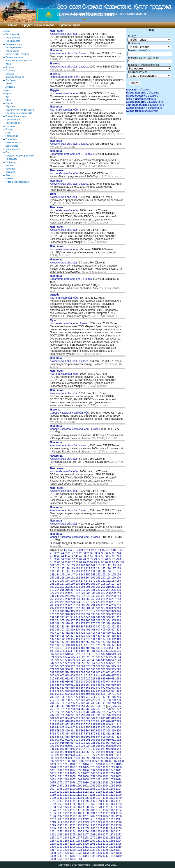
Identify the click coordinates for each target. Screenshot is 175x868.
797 (103, 715)
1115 (99, 792)
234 (88, 593)
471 (83, 645)
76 (106, 559)
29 (81, 553)
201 (62, 587)
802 (57, 718)
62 (55, 559)
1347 (105, 856)
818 (67, 721)
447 (103, 639)
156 (119, 575)
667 (83, 688)
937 (103, 746)
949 (93, 749)
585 (93, 669)
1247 (99, 828)
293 (103, 605)
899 (52, 740)
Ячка (8, 175)
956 (57, 752)
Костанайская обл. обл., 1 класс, (70, 322)
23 (59, 553)
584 (88, 669)
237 (103, 593)
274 (78, 602)
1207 (53, 819)
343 (73, 617)
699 (103, 694)
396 (57, 630)
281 (114, 602)
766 (88, 709)
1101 (79, 789)
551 (62, 663)
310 (119, 608)
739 (93, 703)
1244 (79, 828)
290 (88, 605)
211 (114, 587)
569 (83, 666)
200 (57, 587)
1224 (92, 822)
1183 (112, 810)
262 (88, 599)
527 (83, 657)
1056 (73, 776)
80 (121, 559)
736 (78, 703)
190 (78, 584)
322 (108, 611)
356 (67, 620)
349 (103, 617)
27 (73, 553)
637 (73, 682)
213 (52, 590)
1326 (112, 850)
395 (52, 630)
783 (103, 712)
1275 (66, 838)
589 (114, 669)
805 (73, 718)
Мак (7, 90)
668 (88, 688)
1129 (119, 795)
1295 (53, 844)
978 (98, 755)
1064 (53, 780)
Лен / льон (11, 80)
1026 (92, 767)
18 (114, 550)
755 (103, 706)
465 (52, 645)
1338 (119, 853)
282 (119, 602)
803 (62, 718)
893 (93, 737)
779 (83, 712)
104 (67, 565)
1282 (112, 838)
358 (78, 620)
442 (78, 639)
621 (62, 679)
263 (93, 599)
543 (93, 660)
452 (57, 642)
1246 (92, 828)
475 (103, 645)
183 (114, 581)
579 (62, 669)
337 (114, 614)
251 (103, 596)
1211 (79, 819)
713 (103, 697)
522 (57, 657)
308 (108, 608)
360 (88, 620)
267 (114, 599)
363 (103, 620)
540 (78, 660)
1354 (79, 859)
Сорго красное (13, 149)
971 (62, 755)
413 (73, 633)
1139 (112, 798)
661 (52, 688)
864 (88, 731)
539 (73, 660)
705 (62, 697)
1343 (79, 856)
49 (81, 556)
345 (83, 617)
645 (114, 682)
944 (67, 749)
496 (67, 651)
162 (78, 578)
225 (114, 590)
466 (57, 645)
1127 (105, 795)
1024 (79, 767)
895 (103, 737)
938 (108, 746)
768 (98, 709)
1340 (59, 856)
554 (78, 663)
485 (83, 648)
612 (88, 676)
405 (103, 630)
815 (52, 721)
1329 (59, 853)
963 (93, 752)
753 (93, 706)
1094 (105, 786)
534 (119, 657)
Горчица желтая (14, 44)
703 (52, 697)
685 (103, 691)
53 (95, 556)
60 (121, 556)
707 (73, 697)
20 (121, 550)
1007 (114, 761)
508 (57, 654)
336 (108, 614)
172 (57, 581)
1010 (59, 764)
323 (114, 611)
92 (92, 562)
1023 (73, 767)
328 (67, 614)
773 (52, 712)
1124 (86, 795)
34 (99, 553)
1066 (66, 780)
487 (93, 648)
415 (83, 633)
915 (62, 743)
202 (67, 587)
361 (93, 620)
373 (83, 624)
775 (62, 712)
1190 (86, 813)
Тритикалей (11, 159)
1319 (66, 850)
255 (52, 599)
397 (62, 630)
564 (57, 666)
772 (119, 709)
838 (98, 724)
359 (83, 620)
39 (117, 553)
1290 (92, 841)
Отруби (9, 103)
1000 (68, 761)
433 (103, 636)
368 (57, 624)
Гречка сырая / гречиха (17, 54)
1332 (79, 853)
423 (52, 636)
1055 (66, 776)
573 (103, 666)
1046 (79, 773)
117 (62, 568)
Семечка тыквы (13, 143)
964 (98, 752)
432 (98, 636)
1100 (73, 789)
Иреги (9, 64)
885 (52, 737)
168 (108, 578)
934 (88, 746)
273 (73, 602)
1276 (73, 838)
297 (52, 608)
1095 (112, 786)
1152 (53, 804)
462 (108, 642)
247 (83, 596)
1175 (59, 810)
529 (93, 657)
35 (103, 553)
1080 (86, 783)
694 (78, 694)
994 (108, 758)
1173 (119, 807)
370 (67, 624)
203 (73, 587)
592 (57, 672)
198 (119, 584)
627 (93, 679)
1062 (112, 776)
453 (62, 642)
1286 (66, 841)
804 (67, 718)
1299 (79, 844)
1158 (92, 804)
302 (78, 608)
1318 (59, 850)
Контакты (64, 865)
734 (67, 703)
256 (57, 599)
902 (67, 740)
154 (108, 575)
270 (57, 602)
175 (73, 581)
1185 (53, 813)
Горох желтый (12, 34)
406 (108, 630)
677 (62, 691)
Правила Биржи (70, 25)
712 (98, 697)
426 (67, 636)
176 (78, 581)
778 (78, 712)
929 (62, 746)
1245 (86, 828)
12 (92, 550)
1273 (53, 838)
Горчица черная (13, 48)
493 (52, 651)
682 (88, 691)
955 (52, 752)
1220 (66, 822)
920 (88, 743)
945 (73, 749)
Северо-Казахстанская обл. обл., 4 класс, (76, 428)
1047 (86, 773)
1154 (66, 804)
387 (83, 627)
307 (103, 608)
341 (62, 617)
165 (93, 578)
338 (119, 614)
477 (114, 645)
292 (98, 605)
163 (83, 578)
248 (88, 596)
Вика (8, 31)
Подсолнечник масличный (19, 113)
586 (98, 669)
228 (57, 593)
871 (52, 734)
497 (73, 651)
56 (106, 556)
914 (57, 743)
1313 (99, 847)
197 (114, 584)
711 (93, 697)
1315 (112, 847)
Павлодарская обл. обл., (65, 75)
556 (88, 663)
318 (88, 611)
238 (108, 593)
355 (62, 620)
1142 (59, 801)
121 (83, 568)
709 (83, 697)
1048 (92, 773)
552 (67, 663)
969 (52, 755)
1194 (112, 813)
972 (67, 755)
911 (114, 740)
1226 (105, 822)
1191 (92, 813)
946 (78, 749)
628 (98, 679)
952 (108, 749)
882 (108, 734)
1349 (119, 856)
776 (67, 712)
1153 (59, 804)
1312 (92, 847)
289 (83, 605)
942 (57, 749)
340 (57, 617)
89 (81, 562)
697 (93, 694)
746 (57, 706)
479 (52, 648)
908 (98, 740)
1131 (59, 798)
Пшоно (9, 129)
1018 (112, 764)
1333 (86, 853)
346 (88, 617)
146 (67, 575)
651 (73, 685)
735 (73, 703)
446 (98, 639)
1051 (112, 773)
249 (93, 596)
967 (114, 752)
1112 (79, 792)
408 (119, 630)
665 (73, 688)
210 (108, 587)
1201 (86, 816)
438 (57, 639)
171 (52, 581)
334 (98, 614)
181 (103, 581)
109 (93, 565)
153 (103, 575)
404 (98, 630)
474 (98, 645)
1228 (119, 822)
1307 (59, 847)
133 (73, 572)
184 (119, 581)
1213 (92, 819)
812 (108, 718)
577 (52, 669)
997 (52, 761)
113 (114, 565)
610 (78, 676)
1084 (112, 783)
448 (108, 639)
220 (88, 590)
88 (77, 562)
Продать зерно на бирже (38, 25)
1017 (105, 764)
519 (114, 654)
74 (99, 559)
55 (103, 556)
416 (88, 633)
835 (83, 724)
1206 (119, 816)
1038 (99, 770)
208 (98, 587)
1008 (121, 761)
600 (98, 672)
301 (73, 608)
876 (78, 734)
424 (57, 636)
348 (98, 617)
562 (119, 663)
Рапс (8, 133)
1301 (92, 844)
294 (108, 605)
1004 (95, 761)
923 (103, 743)
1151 (119, 801)
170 (119, 578)
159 (62, 578)
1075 (53, 783)
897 (114, 737)
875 (73, 734)
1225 (99, 822)
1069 (86, 780)
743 (114, 703)
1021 (59, 767)
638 (78, 682)
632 (119, 679)
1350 (53, 859)
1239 (119, 825)
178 (88, 581)
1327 (119, 850)
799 (114, 715)
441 (73, 639)
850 (88, 728)
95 (103, 562)
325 (52, 614)
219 (83, 590)
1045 (73, 773)
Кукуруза (10, 74)
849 (83, 728)
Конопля (10, 67)
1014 (86, 764)
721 (73, 700)
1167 (79, 807)
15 (103, 550)
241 (52, 596)
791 (73, 715)
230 (67, 593)
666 (78, 688)
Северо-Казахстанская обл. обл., (70, 411)
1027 (99, 767)
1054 (59, 776)
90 (84, 562)
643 (103, 682)
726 (98, 700)
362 (98, 620)
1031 (53, 770)
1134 (79, 798)
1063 (119, 776)
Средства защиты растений (19, 156)
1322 (86, 850)
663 (62, 688)
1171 (105, 807)
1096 (119, 786)
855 (114, 728)
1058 (86, 776)
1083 (105, 783)
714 (108, 697)
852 (98, 728)
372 (78, 624)
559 (103, 663)
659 (114, 685)
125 (103, 568)
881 (103, 734)
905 (83, 740)
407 (114, 630)
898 (119, 737)
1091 (86, 786)
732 (57, 703)
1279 (92, 838)
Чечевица (10, 169)
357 (73, 620)
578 (57, 669)
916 (67, 743)
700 (108, 694)
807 (83, 718)
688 (119, 691)
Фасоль (9, 165)
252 (108, 596)
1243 (73, 828)
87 (73, 562)
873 (62, 734)
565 (62, 666)
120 (78, 568)
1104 (99, 789)
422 (119, 633)
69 (81, 559)
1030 (119, 767)
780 (88, 712)
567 (73, 666)
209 (103, 587)
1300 (86, 844)
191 (83, 584)
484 (78, 648)
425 (62, 636)
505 (114, 651)
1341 (66, 856)
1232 (73, 825)
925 (114, 743)
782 (98, 712)
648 (57, 685)
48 (77, 556)
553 (73, 663)
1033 (66, 770)
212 (119, 587)
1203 (99, 816)
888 (67, 737)
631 (114, 679)
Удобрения (11, 162)
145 (62, 575)
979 (103, 755)
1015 (92, 764)
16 (107, 550)
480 (57, 648)
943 (62, 749)
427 (73, 636)
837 (93, 724)
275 (83, 602)
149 (83, 575)
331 (83, 614)
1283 (119, 838)
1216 (112, 819)
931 (73, 746)
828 (119, 721)
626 (88, 679)
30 (84, 553)
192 (88, 584)
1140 (119, 798)
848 (78, 728)
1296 (59, 844)
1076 (59, 783)
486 (88, 648)
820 (78, 721)
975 (83, 755)
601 (103, 672)
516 (98, 654)
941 (52, 749)
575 (114, 666)
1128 (112, 795)
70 (84, 559)
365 (114, 620)
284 (57, 605)
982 (119, 755)
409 (52, 633)
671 (103, 688)
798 (108, 715)
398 (67, 630)
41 (51, 556)
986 (67, 758)
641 (93, 682)
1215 (105, 819)
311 (52, 611)
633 (52, 682)
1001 (75, 761)
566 (67, 666)
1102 (86, 789)
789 (62, 715)
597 (83, 672)
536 (57, 660)
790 (67, 715)
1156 (79, 804)
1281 (105, 838)
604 (119, 672)
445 (93, 639)
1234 (86, 825)
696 (88, 694)
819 (73, 721)
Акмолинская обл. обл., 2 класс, (70, 65)
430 (88, 636)
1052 (119, 773)
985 (62, 758)
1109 (59, 792)
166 (98, 578)
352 (119, 617)
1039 (105, 770)
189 (73, 584)
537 (62, 660)
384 (67, 627)
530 (98, 657)
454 (67, 642)
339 (52, 617)
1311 (86, 847)
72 (92, 559)
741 (103, 703)
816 (57, 721)
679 (73, 691)
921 (93, 743)
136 (88, 572)
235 (93, 593)
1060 (99, 776)
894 (98, 737)
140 (108, 572)
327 (62, 614)
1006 (108, 761)
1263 (59, 835)
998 (57, 761)
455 (73, 642)
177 (83, 581)
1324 (99, 850)
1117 (112, 792)
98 (114, 562)
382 (57, 627)
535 (52, 660)
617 (114, 676)
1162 (119, 804)
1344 (86, 856)
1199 (73, 816)
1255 (79, 832)
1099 (66, 789)
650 (67, 685)
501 (93, 651)
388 (88, 627)
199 (52, 587)
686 (108, 691)
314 (67, 611)
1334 (92, 853)
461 (103, 642)
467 (62, 645)
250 (98, 596)
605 (52, 676)
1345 (92, 856)
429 (83, 636)
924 (108, 743)
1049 (99, 773)
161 (73, 578)
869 (114, 731)
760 (57, 709)
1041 (119, 770)
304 (88, 608)
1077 (66, 783)
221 (93, 590)
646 (119, 682)
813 (114, 718)
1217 (119, 819)
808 (88, 718)
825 (103, 721)
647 (52, 685)
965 (103, 752)
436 (119, 636)
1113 (86, 792)
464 (119, 642)
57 (110, 556)
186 (57, 584)
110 (98, 565)
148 (78, 575)
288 (78, 605)
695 (83, 694)
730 (119, 700)
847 (73, 728)
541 (83, 660)
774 (57, 712)
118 (67, 568)
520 (119, 654)
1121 (66, 795)
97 (110, 562)
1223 (86, 822)
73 (95, 559)
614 (98, 676)
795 (93, 715)
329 (73, 614)
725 (93, 700)
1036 (86, 770)
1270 (105, 835)
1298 (73, 844)
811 (103, 718)
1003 (88, 761)
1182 (105, 810)
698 (98, 694)
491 (114, 648)
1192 (99, 813)
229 (62, 593)
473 (93, 645)
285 (62, 605)
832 (67, 724)
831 (62, 724)
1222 (79, 822)
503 (103, 651)
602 (108, 672)
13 (96, 550)
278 (98, 602)
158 (57, 578)
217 (73, 590)
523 (62, 657)
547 (114, 660)
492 (119, 648)
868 (108, 731)
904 (78, 740)
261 (83, 599)
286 (67, 605)
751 (83, 706)
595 (73, 672)
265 (103, 599)
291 (93, 605)
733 (62, 703)
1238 (112, 825)
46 (70, 556)
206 (88, 587)
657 (103, 685)
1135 (86, 798)
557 (93, 663)
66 (70, 559)
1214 (99, 819)
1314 (105, 847)
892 (88, 737)
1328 (53, 853)
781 (93, 712)
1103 (92, 789)
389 (93, 627)
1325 (105, 850)
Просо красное (13, 123)
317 (83, 611)
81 (51, 562)
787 (52, 715)
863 (83, 731)
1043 (59, 773)
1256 (86, 832)
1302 (99, 844)
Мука (8, 93)
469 (73, 645)
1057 (79, 776)
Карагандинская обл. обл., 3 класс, (72, 152)
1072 (105, 780)
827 (114, 721)
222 (98, 590)
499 (83, 651)
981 (114, 755)
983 (52, 758)
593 (62, 672)
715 (114, 697)
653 (83, 685)
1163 (53, 807)
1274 (59, 838)
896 (108, 737)
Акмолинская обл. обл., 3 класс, (70, 52)
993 (103, 758)
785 (114, 712)
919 (83, 743)
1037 (92, 770)
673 (114, 688)
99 (117, 562)
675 (52, 691)
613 (93, 676)
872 (57, 734)
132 (67, 572)
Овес (8, 100)
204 (78, 587)
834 (78, 724)
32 (92, 553)
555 (83, 663)
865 (93, 731)
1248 (105, 828)
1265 (73, 835)
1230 (59, 825)
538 (67, 660)
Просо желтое (13, 120)
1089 (73, 786)
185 (52, 584)
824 (98, 721)
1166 (73, 807)
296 (119, 605)
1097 (53, 789)
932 (78, 746)
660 (119, 685)
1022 (66, 767)
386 (78, 627)
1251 (53, 832)
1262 (53, 835)
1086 (53, 786)
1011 (66, 764)
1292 (105, 841)
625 (83, 679)
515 (93, 654)
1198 (66, 816)
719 (62, 700)
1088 (66, 786)
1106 (112, 789)
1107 (119, 789)
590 (119, 669)
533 (114, 657)
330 (78, 614)
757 (115, 706)
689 (52, 694)
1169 (92, 807)
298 (57, 608)
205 (83, 587)
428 (78, 636)
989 (83, 758)
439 (62, 639)
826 (108, 721)
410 (57, 633)
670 (98, 688)
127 (114, 568)
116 (57, 568)
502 (98, 651)
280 (108, 602)
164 (88, 578)
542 (88, 660)
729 (114, 700)
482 (67, 648)
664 (67, 688)
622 (67, 679)
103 (62, 565)
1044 (66, 773)
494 (57, 651)
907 (93, 740)
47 (73, 556)
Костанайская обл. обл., (65, 92)
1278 (86, 838)
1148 (99, 801)
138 (98, 572)
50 (84, 556)
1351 (59, 859)
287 (73, 605)
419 (103, 633)
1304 (112, 844)
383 (62, 627)
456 (78, 642)
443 (83, 639)
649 (62, 685)
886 (57, 737)
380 (119, 624)
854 (108, 728)
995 (114, 758)
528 (88, 657)
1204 (105, 816)
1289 (86, 841)
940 (119, 746)
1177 (73, 810)
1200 (79, 816)
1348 (112, 856)
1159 (99, 804)
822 (88, 721)
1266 (79, 835)
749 (73, 706)
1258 (99, 832)
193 (93, 584)
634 (57, 682)
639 (83, 682)
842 (119, 724)
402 (88, 630)
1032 (59, 770)
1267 (86, 835)
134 (78, 572)
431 (93, 636)
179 (93, 581)
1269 (99, 835)
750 (78, 706)
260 (78, 599)
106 (78, 565)
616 (108, 676)
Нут (7, 97)
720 (67, 700)
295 (114, 605)
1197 (59, 816)
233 (83, 593)
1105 (105, 789)
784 (108, 712)
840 (108, 724)
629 (103, 679)
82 (55, 562)
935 (93, 746)
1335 (99, 853)
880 (98, 734)
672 (108, 688)
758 (120, 706)
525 (73, 657)
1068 (79, 780)
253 (114, 596)
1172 (112, 807)
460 (98, 642)
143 (52, 575)
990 (88, 758)
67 (73, 559)
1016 (99, 764)
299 (62, 608)
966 (108, 752)
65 (66, 559)
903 (73, 740)
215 (62, 590)
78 (114, 559)
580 (67, 669)
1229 (53, 825)
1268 (92, 835)
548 (119, 660)
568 (78, 666)
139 (103, 572)
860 (67, 731)
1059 (92, 776)
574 (108, 666)
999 (62, 761)
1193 (105, 813)
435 (114, 636)
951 (103, 749)
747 (62, 706)
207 (93, 587)
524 (67, 657)
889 (73, 737)
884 (119, 734)
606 (57, 676)
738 (88, 703)
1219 (59, 822)
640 (88, 682)
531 (103, 657)
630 (108, 679)
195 (103, 584)
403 (93, 630)
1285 (59, 841)
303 (83, 608)
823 (93, 721)
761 (62, 709)
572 (98, 666)
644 (108, 682)
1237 (105, 825)
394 (119, 627)
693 (73, 694)
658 (108, 685)
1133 (73, 798)
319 (93, 611)
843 (52, 728)
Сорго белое (12, 146)
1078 (73, 783)
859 (62, 731)
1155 (73, 804)
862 (78, 731)
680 (78, 691)
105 (73, 565)
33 (95, 553)
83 (59, 562)
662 (57, 688)
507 (52, 654)
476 (108, 645)
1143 (66, 801)
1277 (79, 838)
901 (62, 740)
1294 (119, 841)
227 (52, 593)
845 (62, 728)
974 (78, 755)
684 (98, 691)
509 (62, 654)
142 (119, 572)
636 (67, 682)
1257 (92, 832)
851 (93, 728)
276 (88, 602)
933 (83, 746)
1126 (99, 795)
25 (66, 553)
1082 (99, 783)
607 (62, 676)
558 (98, 663)
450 (119, 639)
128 (119, 568)
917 (73, 743)
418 (98, 633)
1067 (73, 780)
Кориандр (10, 70)
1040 (112, 770)
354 (57, 620)
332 (88, 614)
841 (114, 724)
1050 (105, 773)
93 (95, 562)
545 (103, 660)
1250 (119, 828)
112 (108, 565)
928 (57, 746)
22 (55, 553)
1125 (92, 795)
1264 (66, 835)
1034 (73, 770)
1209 (66, 819)
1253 (66, 832)
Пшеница (10, 126)
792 (78, 715)
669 (93, 688)
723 (83, 700)
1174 (53, 810)
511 (73, 654)
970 (57, 755)
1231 (66, 825)
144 (57, 575)
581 (73, 669)
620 (57, 679)
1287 (73, 841)
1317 (53, 850)
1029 (112, 767)
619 (52, 679)
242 (57, 596)
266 (108, 599)
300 (67, 608)
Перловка (10, 107)
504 (108, 651)
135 (83, 572)
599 (93, 672)
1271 (112, 835)
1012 (73, 764)
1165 (66, 807)
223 (103, 590)
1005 (101, 761)
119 (73, 568)
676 (57, 691)
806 (78, 718)
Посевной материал (16, 116)
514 (88, 654)
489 (103, 648)
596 (78, 672)
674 (119, 688)
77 (110, 559)
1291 (99, 841)
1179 (86, 810)
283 (52, 605)
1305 (119, 844)
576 (119, 666)
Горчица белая (13, 41)
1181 (99, 810)
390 (98, 627)
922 (98, 743)
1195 (119, 813)
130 (57, 572)
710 (88, 697)
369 (62, 624)
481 (62, 648)
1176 (66, 810)
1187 (66, 813)
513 (83, 654)
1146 (86, 801)
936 (98, 746)
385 (73, 627)
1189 (79, 813)
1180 (92, 810)
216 (67, 590)
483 (73, 648)
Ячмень (9, 179)
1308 (66, 847)
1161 (112, 804)
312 (57, 611)
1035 (79, 770)
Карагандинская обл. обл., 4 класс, (72, 277)
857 (52, 731)
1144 (73, 801)
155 (114, 575)
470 (78, 645)
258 (67, 599)
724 (88, 700)
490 (108, 648)
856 (119, 728)
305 (93, 608)
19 (118, 550)
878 (88, 734)
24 (62, 553)
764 (78, 709)
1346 (99, 856)
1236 (99, 825)
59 (117, 556)
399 (73, 630)
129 (52, 572)
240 (119, 593)
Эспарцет (10, 172)
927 (52, 746)
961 (83, 752)
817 (62, 721)
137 (93, 572)
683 (93, 691)
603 (114, 672)
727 (103, 700)
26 (70, 553)
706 (67, 697)
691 (62, 694)
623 (73, 679)
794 (88, 715)
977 (93, 755)
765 (83, 709)
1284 (53, 841)
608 (67, 676)
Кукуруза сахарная (15, 77)
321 (103, 611)
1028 (105, 767)
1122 (73, 795)
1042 (53, 773)
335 (103, 614)
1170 (99, 807)
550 (57, 663)
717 (52, 700)
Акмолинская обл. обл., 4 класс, (70, 444)
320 (98, 611)
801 (52, 718)
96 (106, 562)
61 (51, 559)
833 (73, 724)
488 (98, 648)
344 (78, 617)
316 (78, 611)
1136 (92, 798)
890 (78, 737)
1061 (105, 776)
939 (114, 746)
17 (110, 550)
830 (57, 724)
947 (83, 749)
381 (52, 627)
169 (114, 578)
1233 (79, 825)
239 (114, 593)
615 (103, 676)
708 (78, 697)
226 (119, 590)
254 (119, 596)
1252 (59, 832)
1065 (59, 780)
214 (57, 590)
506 (119, 651)
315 (73, 611)
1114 (92, 792)
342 (67, 617)
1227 (112, 822)
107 (83, 565)
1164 (59, 807)
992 (98, 758)
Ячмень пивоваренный (17, 182)
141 (114, 572)
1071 (99, 780)
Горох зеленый (13, 38)
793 (83, 715)
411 (62, 633)
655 (93, 685)
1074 (119, 780)
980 (108, 755)
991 (93, 758)
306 (98, 608)
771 (114, 709)
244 (67, 596)
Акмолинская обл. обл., (65, 32)
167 (103, 578)
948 (88, 749)
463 (114, 642)
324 (119, 611)
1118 (119, 792)
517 (103, 654)
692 (67, 694)
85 (66, 562)
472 (88, 645)
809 (93, 718)
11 (89, 550)
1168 (86, 807)
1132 (66, 798)
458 (88, 642)
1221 (73, 822)
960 (78, 752)
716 (119, 697)
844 (57, 728)
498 (78, 651)
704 (57, 697)
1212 (86, 819)
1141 (53, 801)
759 (52, 709)
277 (93, 602)
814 (119, 718)
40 (121, 553)
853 (103, 728)
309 (114, 608)
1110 (66, 792)
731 (52, 703)
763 (73, 709)
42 (55, 556)
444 (88, 639)
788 (57, 715)
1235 (92, 825)
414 (78, 633)
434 (108, 636)
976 (88, 755)
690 (57, 694)
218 (78, 590)
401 (83, 630)
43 (59, 556)
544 (98, 660)
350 (108, 617)
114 (119, 565)
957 (62, 752)
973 (73, 755)
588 (108, 669)
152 (98, 575)
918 (78, 743)
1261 (119, 832)
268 (119, 599)
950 (98, 749)
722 (78, 700)
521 (52, 657)
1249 (112, 828)
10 (85, 550)
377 (103, 624)
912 (119, 740)
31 (88, 553)
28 (77, 553)
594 (67, 672)
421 (114, 633)
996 (119, 758)
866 (98, 731)
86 (70, 562)
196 (108, 584)
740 (98, 703)
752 (88, 706)
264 (98, 599)
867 (103, 731)
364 (108, 620)
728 (108, 700)
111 (103, 565)
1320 (73, 850)
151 (93, 575)
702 (119, 694)
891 (83, 737)
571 (93, 666)
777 (73, 712)
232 (78, 593)
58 (114, 556)
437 (52, 639)
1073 (112, 780)
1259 (105, 832)
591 (52, 672)
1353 (73, 859)
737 (83, 703)
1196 (53, 816)
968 (119, 752)
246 (78, 596)
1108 (53, 792)
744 (119, 703)
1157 (86, 804)
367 (52, 624)
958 (67, 752)
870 (119, 731)
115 (52, 568)
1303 (105, 844)
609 (73, 676)
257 (62, 599)
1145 (79, 801)
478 (119, 645)
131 (62, 572)
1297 (66, 844)
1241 (59, 828)
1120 (59, 795)
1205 (112, 816)
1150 (112, 801)
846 (67, 728)
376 (98, 624)
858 (57, 731)
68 (77, 559)
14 (100, 550)
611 (83, 676)
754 (98, 706)
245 (73, 596)
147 (73, 575)
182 (108, 581)
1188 (73, 813)
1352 (66, 859)
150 (88, 575)
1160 (105, 804)
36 (106, 553)
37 (110, 553)
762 (67, 709)
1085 (119, 783)
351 (114, 617)
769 (103, 709)
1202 (92, 816)
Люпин (9, 84)
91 (88, 562)
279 (103, 602)
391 (103, 627)
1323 (92, 850)
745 (52, 706)
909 (103, 740)
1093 (99, 786)
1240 (53, 828)
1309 (73, 847)
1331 (73, 853)
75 (103, 559)
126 (108, 568)
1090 (79, 786)
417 (93, 633)
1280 (99, 838)
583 (83, 669)
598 (88, 672)
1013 (79, 764)
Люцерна (10, 87)
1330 (66, 853)
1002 (81, 761)
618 (119, 676)
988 (78, 758)
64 (62, 559)
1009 (53, 764)
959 (73, 752)
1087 (59, 786)
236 (98, 593)
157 (52, 578)
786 (119, 712)
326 (57, 614)
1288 (79, 841)
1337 (112, 853)
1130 (53, 798)
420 (108, 633)
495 (62, 651)
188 (67, 584)
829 (52, 724)
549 (52, 663)
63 (59, 559)
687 (114, 691)
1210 (73, 819)
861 (73, 731)
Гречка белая (12, 51)
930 (67, 746)
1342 (73, 856)
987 (73, 758)
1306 (53, 847)
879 (93, 734)
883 (114, 734)
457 (83, 642)
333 (93, 614)
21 (51, 553)
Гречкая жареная (14, 57)
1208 (59, 819)
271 (62, 602)
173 (62, 581)
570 (88, 666)
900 (57, 740)
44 (62, 556)
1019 (119, 764)
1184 (119, 810)
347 (93, 617)
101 (52, 565)
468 (67, 645)
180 (98, 581)
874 (67, 734)
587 (103, 669)
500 (88, 651)
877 (83, 734)
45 (66, 556)
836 (88, 724)
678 (67, 691)
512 (78, 654)
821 (83, 721)
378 (108, 624)
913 (52, 743)
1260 (112, 832)
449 (114, 639)
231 (73, 593)
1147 (92, 801)
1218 (53, 822)
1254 (73, 832)
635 (62, 682)
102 (57, 565)
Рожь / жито (11, 139)
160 (67, 578)
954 (119, 749)
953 (114, 749)
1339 (53, 856)
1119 (53, 795)
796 (98, 715)
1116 (105, 792)
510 (67, 654)
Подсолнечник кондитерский (20, 110)
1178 (79, 810)
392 (108, 627)
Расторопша (12, 136)
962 (88, 752)
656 (98, 685)
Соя (7, 152)
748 (67, 706)
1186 (59, 813)
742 (108, 703)
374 (88, 624)
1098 (59, 789)
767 (93, 709)
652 (78, 685)
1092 (92, 786)
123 (93, 568)
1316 (119, 847)
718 (57, 700)
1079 (79, 783)
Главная (12, 25)
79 (117, 559)
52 (92, 556)
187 (62, 584)
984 (57, 758)
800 (119, 715)
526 (78, 657)
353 (52, 620)
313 (62, 611)
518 (108, 654)
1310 (79, 847)
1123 (79, 795)
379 (114, 624)
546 (108, 660)
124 (98, 568)
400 (78, 630)
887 (62, 737)
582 (78, 669)
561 (114, 663)
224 (108, 590)
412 (67, 633)
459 (93, 642)
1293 (112, 841)
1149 (105, 801)
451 (52, 642)
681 (83, 691)
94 (99, 562)
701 (114, 694)
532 (108, 657)
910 (108, 740)
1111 (73, 792)
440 (67, 639)
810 (98, 718)
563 (52, 666)
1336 (105, 853)
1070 (92, 780)
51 (88, 556)
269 (52, 602)
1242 (66, 828)
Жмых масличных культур (19, 61)
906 (88, 740)
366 (119, 620)
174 (67, 581)
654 (88, 685)
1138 (105, 798)
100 (122, 562)
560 (108, 663)
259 (73, 599)
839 (103, 724)
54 (99, 556)
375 (93, 624)
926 (119, 743)
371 (73, 624)
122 (88, 568)
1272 (119, 835)
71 (88, 559)
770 (108, 709)
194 (98, 584)
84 (62, 562)
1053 (53, 776)
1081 (92, 783)
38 (114, 553)
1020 (53, 767)
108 (88, 565)
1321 (79, 850)
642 (98, 682)
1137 (99, 798)
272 (67, 602)
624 (78, 679)
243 (62, 596)
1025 (86, 767)
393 (114, 627)
